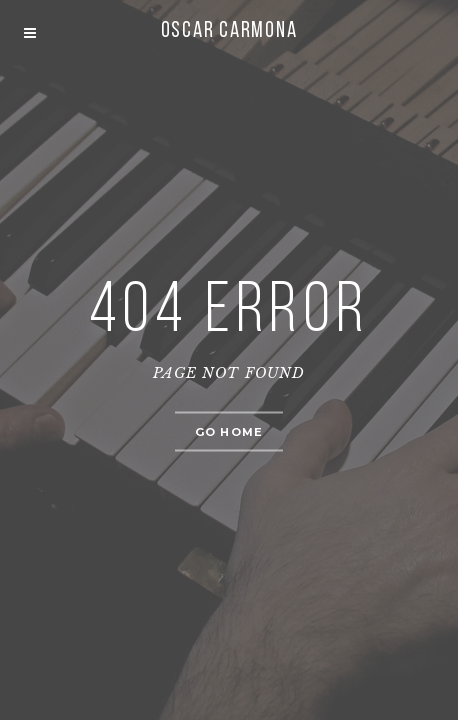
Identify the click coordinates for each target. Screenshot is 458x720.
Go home (229, 432)
